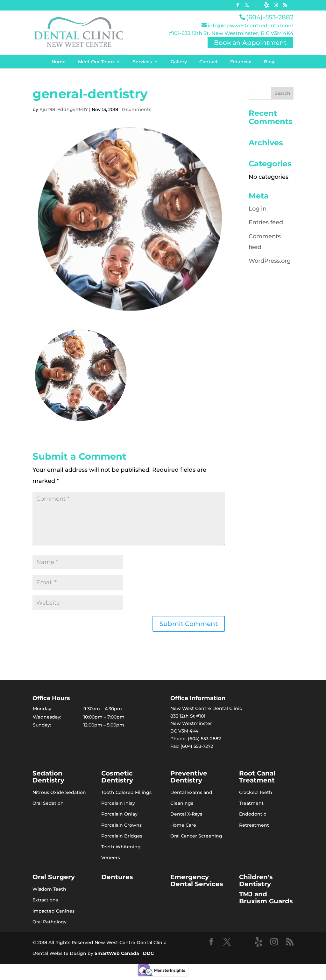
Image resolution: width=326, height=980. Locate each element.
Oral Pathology (50, 922)
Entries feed (266, 222)
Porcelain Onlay (119, 814)
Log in (258, 209)
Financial (241, 62)
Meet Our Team (96, 62)
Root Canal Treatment (257, 777)
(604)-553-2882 (270, 17)
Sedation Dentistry (48, 777)
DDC (148, 953)
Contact (209, 62)
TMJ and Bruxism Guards (266, 898)
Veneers (111, 858)
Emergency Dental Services (197, 880)
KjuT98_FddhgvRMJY (64, 109)
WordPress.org (270, 261)
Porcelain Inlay (118, 803)
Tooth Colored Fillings (126, 792)
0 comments (137, 109)
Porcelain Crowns (121, 825)
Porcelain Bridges (122, 836)
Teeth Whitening (121, 847)
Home (59, 62)
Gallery (179, 62)
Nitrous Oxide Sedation (59, 792)
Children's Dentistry (256, 880)
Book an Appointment (250, 43)
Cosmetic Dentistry (117, 777)
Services (142, 62)
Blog (269, 62)
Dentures (117, 877)
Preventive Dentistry (189, 777)
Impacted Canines (53, 911)
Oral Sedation (48, 803)
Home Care (183, 825)
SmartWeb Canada (117, 953)
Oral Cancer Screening (196, 836)
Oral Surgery (54, 877)
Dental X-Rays (186, 814)
